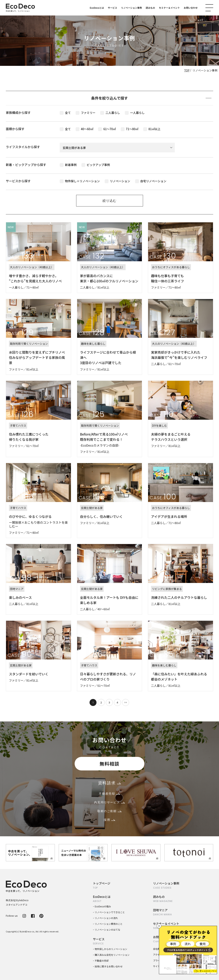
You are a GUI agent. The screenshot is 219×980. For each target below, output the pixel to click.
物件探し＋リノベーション (80, 181)
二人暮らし (110, 113)
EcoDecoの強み (103, 906)
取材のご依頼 (109, 811)
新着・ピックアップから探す (26, 165)
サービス (112, 8)
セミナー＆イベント (169, 8)
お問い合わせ (191, 8)
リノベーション (117, 181)
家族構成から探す (18, 113)
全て (65, 113)
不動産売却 (109, 794)
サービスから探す (18, 181)
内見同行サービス (109, 802)
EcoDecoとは (97, 8)
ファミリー (85, 113)
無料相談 (109, 764)
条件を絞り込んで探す (151, 98)
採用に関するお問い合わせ (109, 966)
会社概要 (158, 949)
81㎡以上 (152, 129)
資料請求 (109, 783)
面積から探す (15, 129)
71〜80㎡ (130, 129)
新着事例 (68, 165)
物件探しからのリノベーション (111, 949)
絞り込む (109, 201)
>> (126, 703)
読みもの (150, 8)
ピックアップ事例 (96, 165)
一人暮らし (135, 113)
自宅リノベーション (151, 181)
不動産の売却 (102, 961)
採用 (109, 820)
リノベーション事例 (131, 8)
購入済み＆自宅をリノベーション (112, 955)
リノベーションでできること (110, 912)
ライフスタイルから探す (23, 147)
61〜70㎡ (107, 129)
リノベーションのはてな (108, 930)
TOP (187, 70)
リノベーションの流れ (106, 918)
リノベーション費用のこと (109, 924)
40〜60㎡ (84, 129)
